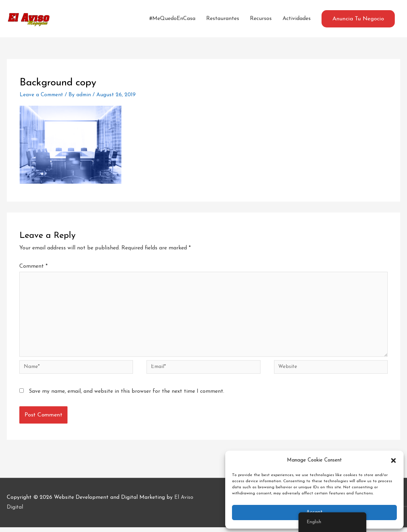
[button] (393, 461)
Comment (33, 266)
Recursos (261, 19)
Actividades (297, 19)
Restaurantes (223, 19)
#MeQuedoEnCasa (172, 19)
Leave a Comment (42, 95)
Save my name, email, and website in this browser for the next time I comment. (127, 396)
